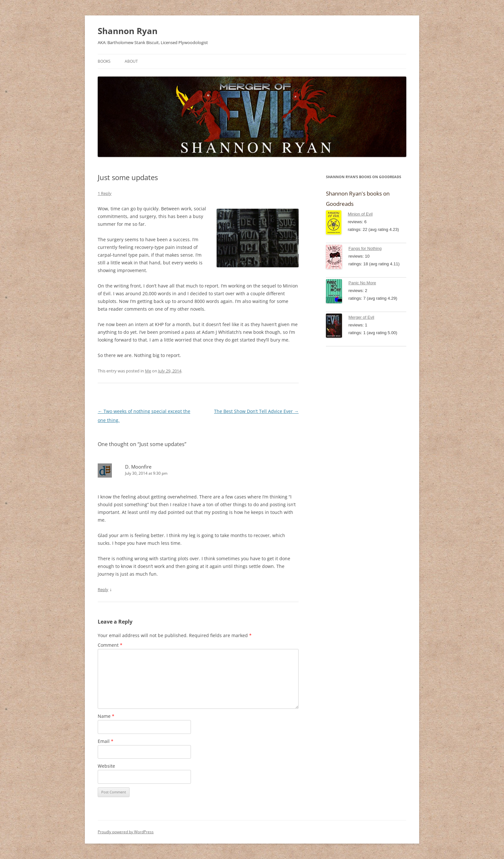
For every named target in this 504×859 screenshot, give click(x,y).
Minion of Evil (360, 214)
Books (104, 61)
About (131, 61)
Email (106, 741)
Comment (110, 645)
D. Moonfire (138, 467)
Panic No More (362, 283)
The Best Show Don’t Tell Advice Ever (256, 411)
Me (148, 371)
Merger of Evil (361, 317)
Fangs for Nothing (365, 248)
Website (106, 766)
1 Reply (105, 193)
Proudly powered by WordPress (126, 832)
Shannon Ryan (128, 31)
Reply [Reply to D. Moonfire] (103, 589)
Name (106, 716)
